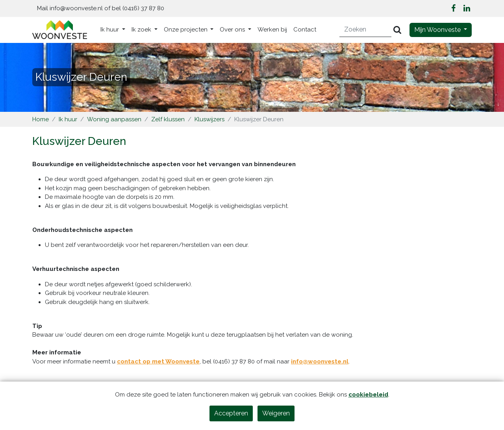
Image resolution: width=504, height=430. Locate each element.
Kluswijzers (209, 119)
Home (41, 119)
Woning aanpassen (114, 119)
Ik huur (68, 119)
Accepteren (231, 413)
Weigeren (276, 413)
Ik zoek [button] (142, 30)
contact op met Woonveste (158, 361)
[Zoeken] (366, 30)
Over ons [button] (233, 30)
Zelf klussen (168, 119)
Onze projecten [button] (186, 30)
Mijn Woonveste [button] (438, 30)
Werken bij (272, 30)
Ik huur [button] (110, 30)
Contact (305, 30)
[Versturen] (397, 30)
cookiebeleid (368, 395)
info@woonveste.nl (320, 361)
